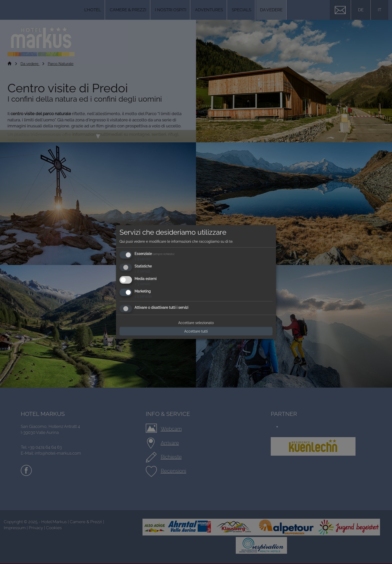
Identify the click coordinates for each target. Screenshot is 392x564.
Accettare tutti (196, 331)
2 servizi (142, 259)
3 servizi (142, 284)
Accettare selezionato (196, 323)
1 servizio (143, 296)
